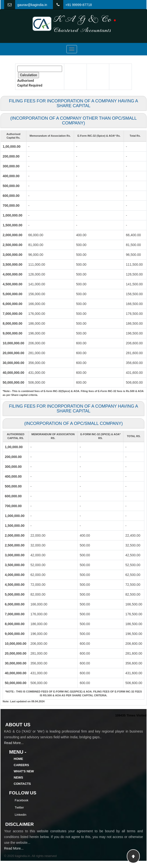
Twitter (19, 807)
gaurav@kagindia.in (32, 5)
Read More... (14, 743)
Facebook (22, 800)
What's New (24, 771)
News (18, 777)
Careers (21, 765)
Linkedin (20, 815)
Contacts (22, 784)
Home (18, 759)
